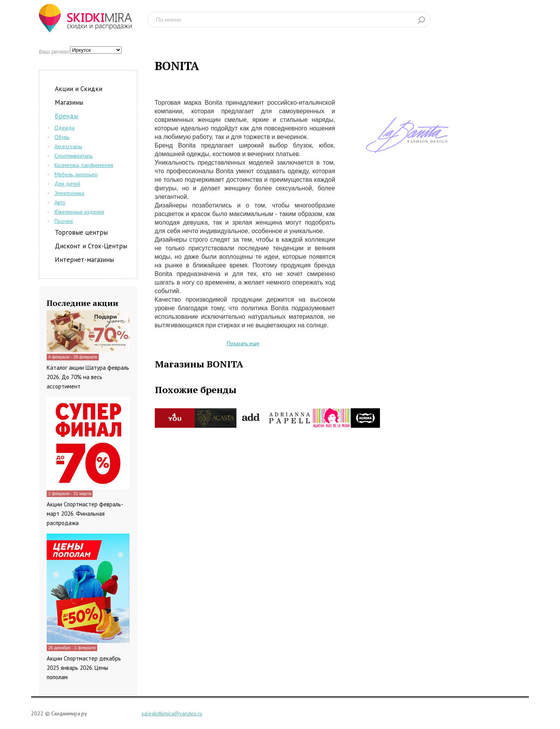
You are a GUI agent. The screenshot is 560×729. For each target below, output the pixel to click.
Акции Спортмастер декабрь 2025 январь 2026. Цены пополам (84, 668)
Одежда (65, 128)
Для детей (67, 184)
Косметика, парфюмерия (84, 165)
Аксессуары (68, 146)
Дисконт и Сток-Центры (91, 246)
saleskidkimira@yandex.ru (172, 713)
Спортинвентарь (73, 156)
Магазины (69, 102)
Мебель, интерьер (76, 174)
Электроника (69, 193)
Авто (60, 202)
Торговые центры (81, 232)
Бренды (66, 116)
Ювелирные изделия (79, 212)
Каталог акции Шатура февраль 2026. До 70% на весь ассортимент (88, 377)
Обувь (62, 137)
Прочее (64, 221)
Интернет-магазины (84, 260)
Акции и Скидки (79, 89)
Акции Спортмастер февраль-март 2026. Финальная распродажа (85, 514)
